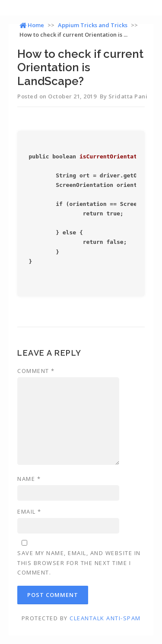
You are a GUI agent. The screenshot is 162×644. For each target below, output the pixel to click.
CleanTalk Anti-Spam (105, 618)
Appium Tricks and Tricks (93, 25)
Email (29, 511)
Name (29, 479)
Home (32, 25)
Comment (36, 371)
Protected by (81, 618)
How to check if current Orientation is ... (73, 35)
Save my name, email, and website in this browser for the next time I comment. (79, 562)
